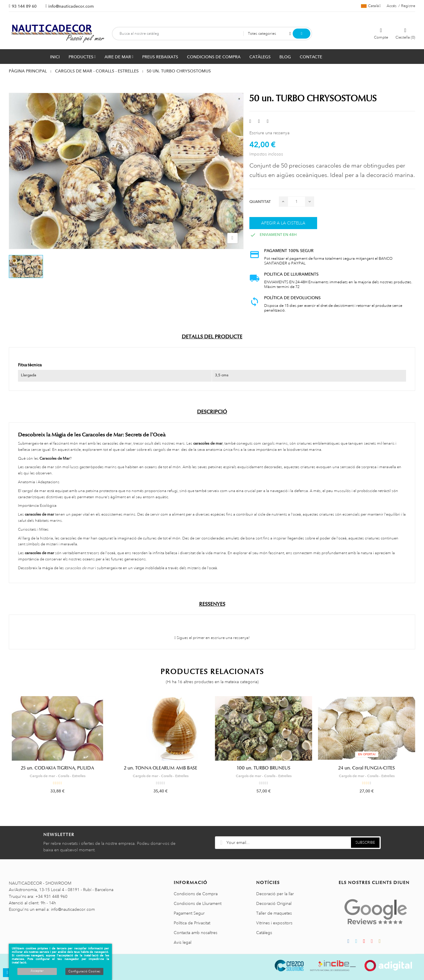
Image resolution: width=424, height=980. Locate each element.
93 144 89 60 (24, 6)
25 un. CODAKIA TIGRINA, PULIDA (57, 768)
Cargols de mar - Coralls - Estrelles (58, 776)
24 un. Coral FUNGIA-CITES (367, 768)
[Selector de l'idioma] (371, 6)
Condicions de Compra (196, 894)
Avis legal (183, 942)
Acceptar (37, 971)
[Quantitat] (297, 202)
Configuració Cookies (84, 971)
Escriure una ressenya (269, 133)
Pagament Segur (189, 913)
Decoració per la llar (275, 894)
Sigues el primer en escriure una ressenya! (212, 638)
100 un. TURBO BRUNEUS (264, 768)
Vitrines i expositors (274, 923)
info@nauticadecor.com (71, 6)
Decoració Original (274, 903)
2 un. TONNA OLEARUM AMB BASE (161, 768)
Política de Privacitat (192, 923)
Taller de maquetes (274, 913)
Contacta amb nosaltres (196, 933)
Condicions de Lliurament (198, 903)
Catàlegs (264, 933)
